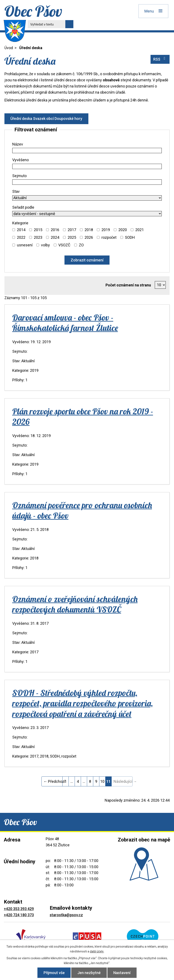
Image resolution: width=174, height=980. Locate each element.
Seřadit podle (23, 207)
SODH (130, 237)
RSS (160, 59)
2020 (123, 230)
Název (18, 144)
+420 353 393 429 (19, 909)
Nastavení (122, 973)
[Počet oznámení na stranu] (160, 285)
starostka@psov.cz (66, 915)
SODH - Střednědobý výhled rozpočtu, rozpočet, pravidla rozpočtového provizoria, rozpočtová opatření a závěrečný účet (83, 703)
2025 (72, 237)
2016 (55, 230)
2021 (140, 230)
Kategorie (20, 223)
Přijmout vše (54, 973)
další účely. (97, 951)
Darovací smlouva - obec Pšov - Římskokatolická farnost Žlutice (65, 323)
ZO (81, 245)
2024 (55, 237)
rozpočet (109, 237)
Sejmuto (19, 176)
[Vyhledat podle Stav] (87, 198)
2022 (21, 237)
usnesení (25, 245)
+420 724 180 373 (19, 915)
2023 (38, 237)
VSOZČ (64, 245)
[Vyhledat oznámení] (87, 260)
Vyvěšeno (21, 160)
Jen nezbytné (89, 973)
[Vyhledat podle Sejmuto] (87, 182)
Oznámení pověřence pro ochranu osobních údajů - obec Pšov (82, 510)
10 (102, 781)
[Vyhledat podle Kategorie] (14, 230)
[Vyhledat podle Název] (87, 151)
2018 (89, 230)
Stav (16, 191)
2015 (38, 230)
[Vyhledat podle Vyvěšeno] (87, 166)
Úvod (9, 48)
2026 (89, 237)
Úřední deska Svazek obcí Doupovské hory (47, 119)
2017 (72, 230)
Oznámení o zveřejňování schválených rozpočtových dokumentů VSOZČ (75, 604)
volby (45, 245)
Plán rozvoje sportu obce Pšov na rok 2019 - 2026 (83, 416)
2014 (21, 230)
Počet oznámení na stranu (128, 285)
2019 (106, 230)
